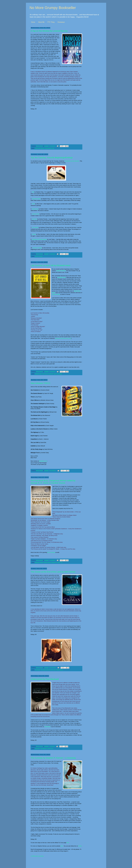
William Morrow (60, 670)
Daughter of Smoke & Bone (39, 239)
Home (33, 22)
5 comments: (52, 146)
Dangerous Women (39, 562)
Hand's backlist (56, 294)
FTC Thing (51, 22)
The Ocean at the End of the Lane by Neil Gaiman (53, 572)
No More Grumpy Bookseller (53, 8)
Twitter (80, 846)
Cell (33, 192)
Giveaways (61, 22)
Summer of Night (37, 248)
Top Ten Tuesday (39, 256)
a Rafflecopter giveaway (37, 856)
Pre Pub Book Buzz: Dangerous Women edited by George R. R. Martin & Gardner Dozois (53, 482)
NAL (53, 148)
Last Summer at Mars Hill (48, 374)
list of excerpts (51, 552)
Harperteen (37, 749)
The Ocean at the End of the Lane (48, 670)
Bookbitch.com (43, 461)
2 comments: (52, 372)
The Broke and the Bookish (72, 161)
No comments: (53, 471)
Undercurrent (50, 749)
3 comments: (52, 560)
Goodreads (47, 727)
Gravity (34, 234)
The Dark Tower (36, 199)
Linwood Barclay (48, 148)
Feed (33, 204)
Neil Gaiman (38, 670)
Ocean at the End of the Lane (63, 338)
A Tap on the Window (39, 148)
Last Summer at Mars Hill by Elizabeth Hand (51, 265)
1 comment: (52, 746)
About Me (41, 22)
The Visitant (35, 227)
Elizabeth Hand (61, 277)
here (68, 843)
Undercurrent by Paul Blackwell (45, 679)
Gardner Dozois (47, 562)
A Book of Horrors (61, 271)
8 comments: (52, 254)
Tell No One (35, 209)
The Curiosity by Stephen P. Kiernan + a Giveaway (53, 758)
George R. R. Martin (56, 562)
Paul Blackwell (44, 749)
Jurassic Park (36, 214)
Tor (61, 562)
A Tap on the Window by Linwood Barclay (49, 31)
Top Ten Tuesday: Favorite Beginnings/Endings (52, 158)
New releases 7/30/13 (40, 383)
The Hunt (34, 219)
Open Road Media (58, 374)
